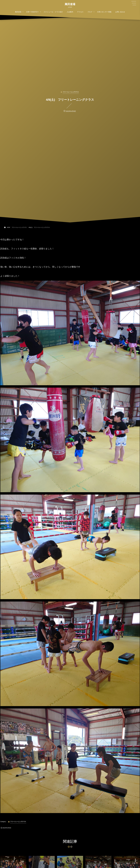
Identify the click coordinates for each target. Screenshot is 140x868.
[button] (134, 3)
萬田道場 (70, 4)
